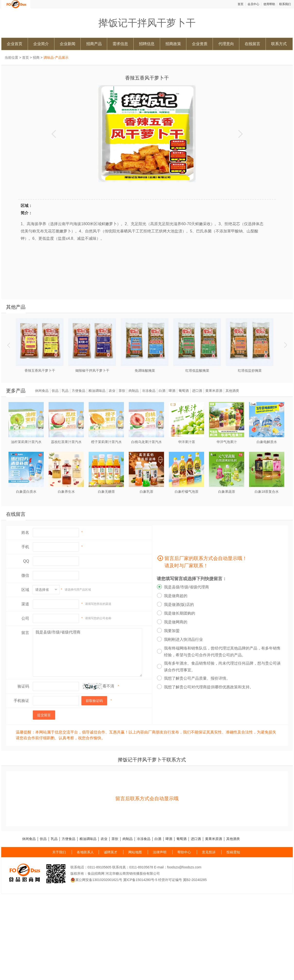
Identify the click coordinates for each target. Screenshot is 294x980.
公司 (25, 618)
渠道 (25, 604)
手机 (25, 547)
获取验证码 (94, 701)
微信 (25, 575)
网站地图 (135, 852)
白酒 (162, 391)
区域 (25, 590)
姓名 (25, 532)
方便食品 (78, 391)
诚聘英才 (111, 852)
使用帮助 (269, 4)
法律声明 (160, 852)
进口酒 (197, 391)
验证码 (23, 686)
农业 (112, 391)
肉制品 (134, 391)
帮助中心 (184, 852)
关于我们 (59, 852)
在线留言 (252, 44)
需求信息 (120, 44)
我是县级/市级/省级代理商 (87, 652)
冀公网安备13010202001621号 (96, 880)
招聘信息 (147, 44)
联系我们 (285, 4)
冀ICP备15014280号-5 (140, 880)
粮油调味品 (97, 391)
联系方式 (279, 44)
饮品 (55, 391)
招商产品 (94, 44)
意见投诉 (209, 852)
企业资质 (200, 44)
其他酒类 (232, 391)
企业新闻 (68, 44)
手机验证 (21, 701)
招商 (36, 58)
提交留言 (44, 715)
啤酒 (172, 391)
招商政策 (173, 44)
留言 (25, 633)
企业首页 (15, 44)
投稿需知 (233, 852)
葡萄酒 (184, 391)
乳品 (65, 391)
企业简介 (41, 44)
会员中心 (253, 4)
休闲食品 (42, 391)
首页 (241, 4)
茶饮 (122, 391)
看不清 (108, 686)
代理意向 (226, 44)
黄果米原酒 (214, 391)
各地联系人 (85, 852)
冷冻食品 (149, 391)
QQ (26, 561)
